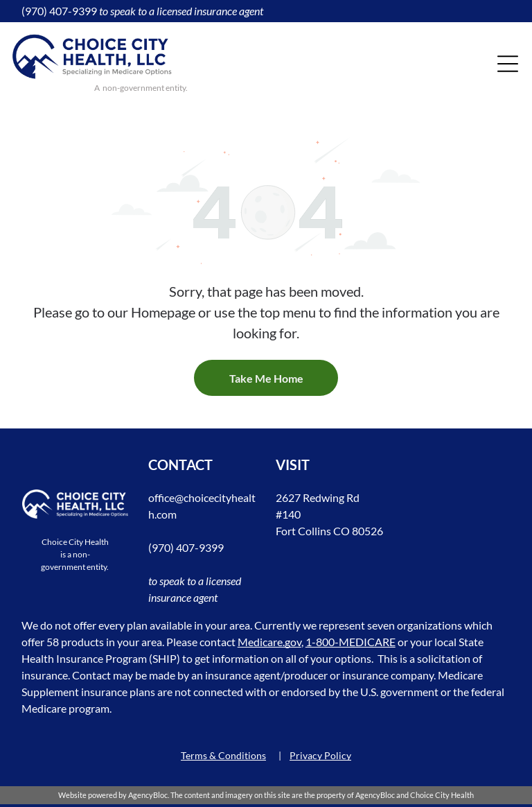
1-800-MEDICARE (351, 642)
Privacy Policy (320, 755)
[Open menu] (508, 64)
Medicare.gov (269, 642)
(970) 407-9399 (59, 11)
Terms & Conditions (223, 755)
